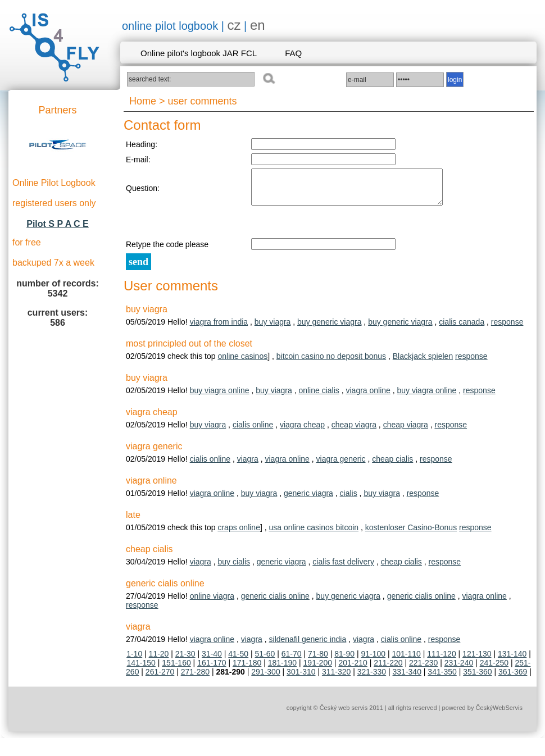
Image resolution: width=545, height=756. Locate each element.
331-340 (407, 678)
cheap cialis (392, 466)
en (258, 25)
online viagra (212, 603)
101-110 (406, 661)
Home (143, 101)
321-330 (372, 678)
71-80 (318, 661)
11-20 (159, 661)
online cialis (319, 397)
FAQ (293, 53)
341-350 (442, 678)
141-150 (141, 670)
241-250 (494, 670)
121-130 (477, 661)
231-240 (459, 670)
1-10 (134, 661)
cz (234, 25)
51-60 (265, 661)
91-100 (373, 661)
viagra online (368, 397)
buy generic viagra (329, 329)
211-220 (388, 670)
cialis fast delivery (343, 568)
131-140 (512, 661)
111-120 (441, 661)
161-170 (212, 670)
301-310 (301, 678)
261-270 (160, 678)
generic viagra (308, 500)
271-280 (195, 678)
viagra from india (219, 329)
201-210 (353, 670)
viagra (248, 466)
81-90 (344, 661)
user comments (203, 101)
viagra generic (341, 466)
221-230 (423, 670)
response (507, 329)
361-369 (513, 678)
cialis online (253, 431)
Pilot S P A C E (58, 224)
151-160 (176, 670)
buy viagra (273, 329)
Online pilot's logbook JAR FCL (199, 53)
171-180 (247, 670)
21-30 (185, 661)
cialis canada (462, 329)
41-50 (238, 661)
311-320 (336, 678)
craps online (239, 534)
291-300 (265, 678)
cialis (349, 500)
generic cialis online (275, 603)
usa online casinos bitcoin (314, 534)
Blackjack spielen (423, 363)
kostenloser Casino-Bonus (411, 534)
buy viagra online (220, 397)
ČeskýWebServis (499, 714)
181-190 (282, 670)
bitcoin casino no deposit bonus (331, 363)
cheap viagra (354, 431)
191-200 (318, 670)
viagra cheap (302, 431)
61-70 (292, 661)
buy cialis (234, 568)
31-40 (212, 661)
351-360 (477, 678)
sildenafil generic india (308, 646)
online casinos (242, 363)
